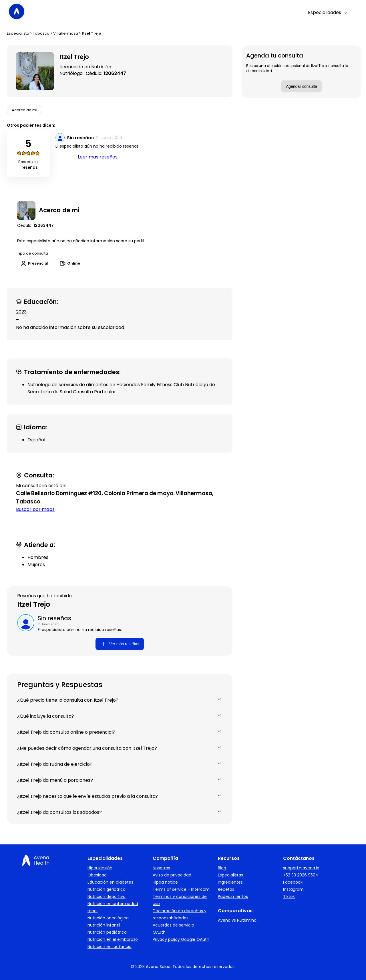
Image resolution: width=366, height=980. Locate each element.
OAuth (159, 932)
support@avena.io (301, 868)
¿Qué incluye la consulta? (120, 716)
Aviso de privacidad (172, 875)
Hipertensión (100, 868)
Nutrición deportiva (107, 896)
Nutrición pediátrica (107, 932)
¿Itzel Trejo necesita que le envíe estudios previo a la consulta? (120, 796)
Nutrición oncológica (108, 918)
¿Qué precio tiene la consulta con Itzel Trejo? (120, 700)
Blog (222, 868)
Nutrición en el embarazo (113, 939)
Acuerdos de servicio (173, 925)
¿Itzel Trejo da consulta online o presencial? (120, 732)
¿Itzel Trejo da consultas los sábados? (120, 812)
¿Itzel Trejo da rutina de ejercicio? (120, 764)
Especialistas (230, 875)
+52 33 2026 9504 (301, 875)
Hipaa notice (165, 882)
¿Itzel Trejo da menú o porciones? (120, 780)
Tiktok (289, 896)
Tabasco (41, 33)
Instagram (293, 889)
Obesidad (97, 875)
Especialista (18, 33)
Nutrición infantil (104, 925)
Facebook (293, 882)
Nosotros (161, 868)
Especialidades (328, 12)
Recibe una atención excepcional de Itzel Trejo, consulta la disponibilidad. (297, 68)
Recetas (226, 889)
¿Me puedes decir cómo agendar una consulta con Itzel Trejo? (120, 748)
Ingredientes (230, 882)
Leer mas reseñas (98, 157)
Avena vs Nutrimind (237, 920)
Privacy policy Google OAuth (181, 939)
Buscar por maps (35, 509)
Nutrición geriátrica (107, 889)
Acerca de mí (24, 110)
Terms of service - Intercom (181, 889)
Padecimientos (233, 896)
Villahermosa (66, 33)
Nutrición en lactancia (110, 947)
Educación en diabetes (110, 882)
